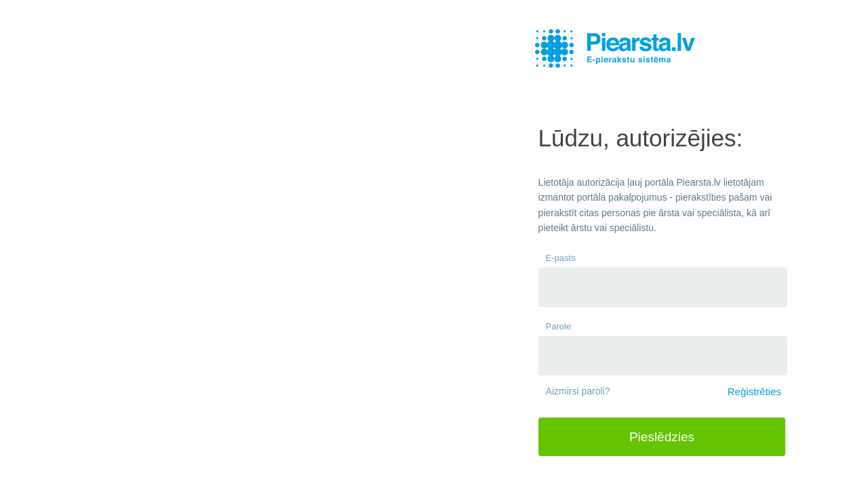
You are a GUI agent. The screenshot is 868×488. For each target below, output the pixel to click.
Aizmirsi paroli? (578, 391)
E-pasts (561, 258)
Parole (559, 326)
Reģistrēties (754, 391)
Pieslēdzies (662, 437)
